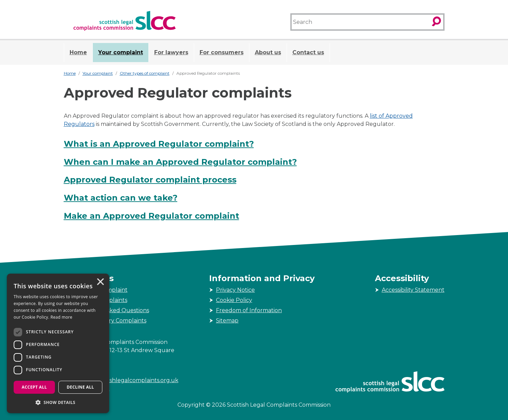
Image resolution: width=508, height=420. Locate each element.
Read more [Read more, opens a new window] (61, 317)
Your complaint (121, 52)
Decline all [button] (81, 387)
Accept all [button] (34, 387)
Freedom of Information (249, 310)
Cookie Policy (234, 300)
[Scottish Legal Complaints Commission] (125, 21)
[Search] (360, 22)
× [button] (100, 283)
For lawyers (171, 52)
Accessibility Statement (413, 290)
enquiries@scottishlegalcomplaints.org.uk (121, 380)
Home (78, 52)
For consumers (222, 52)
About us (268, 52)
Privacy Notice (235, 290)
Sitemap (227, 321)
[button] (58, 402)
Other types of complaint (145, 73)
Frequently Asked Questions (110, 310)
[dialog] (58, 343)
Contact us (308, 52)
